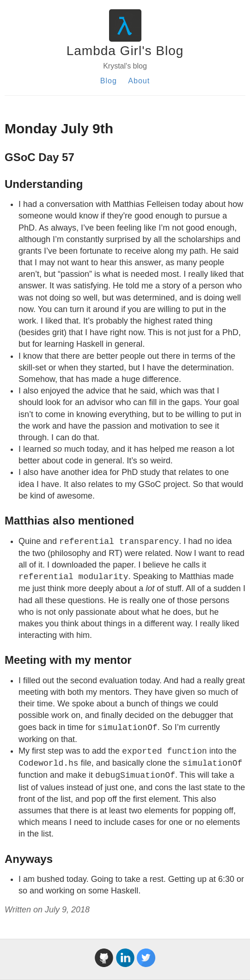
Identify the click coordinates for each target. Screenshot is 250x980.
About (139, 81)
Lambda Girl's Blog (125, 51)
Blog (109, 81)
